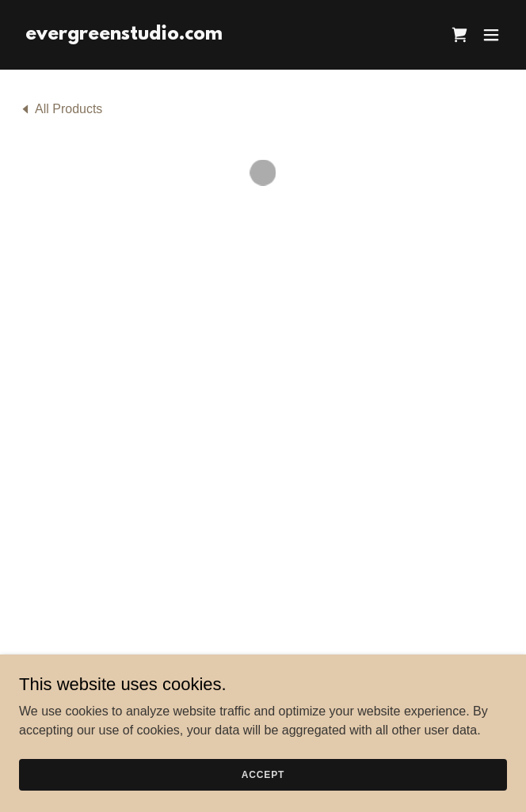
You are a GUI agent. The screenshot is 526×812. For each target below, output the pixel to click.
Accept (263, 774)
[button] (459, 35)
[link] (124, 35)
